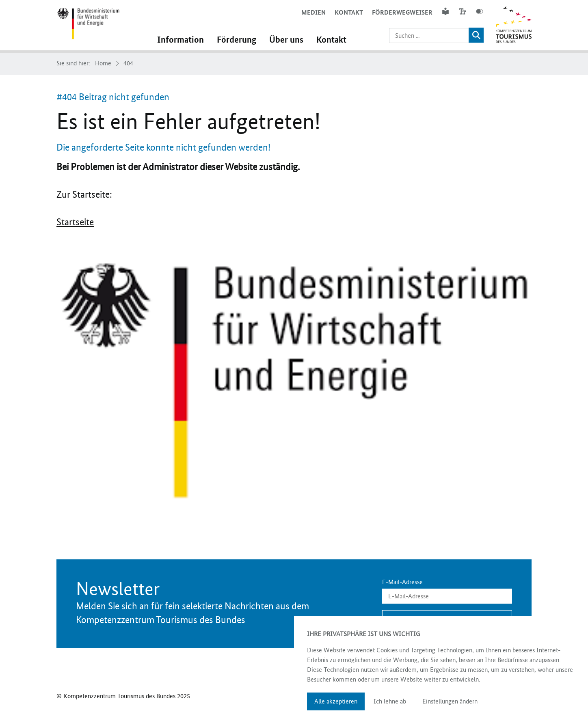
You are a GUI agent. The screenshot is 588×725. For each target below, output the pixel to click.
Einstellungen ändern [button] (450, 701)
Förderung (237, 40)
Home (103, 63)
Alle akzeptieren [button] (336, 701)
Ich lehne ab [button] (390, 701)
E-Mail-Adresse (402, 582)
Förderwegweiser (402, 12)
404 (128, 63)
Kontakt (349, 12)
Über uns (286, 40)
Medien (313, 12)
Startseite (75, 222)
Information (181, 40)
